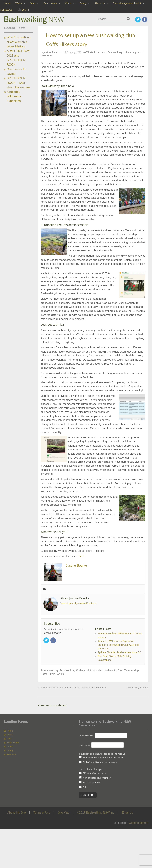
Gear (33, 3)
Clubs (68, 3)
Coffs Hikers (48, 674)
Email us (127, 813)
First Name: (85, 745)
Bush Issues (50, 3)
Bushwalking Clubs (72, 670)
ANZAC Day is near (137, 688)
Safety (83, 3)
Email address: (87, 735)
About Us (100, 3)
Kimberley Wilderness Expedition (14, 96)
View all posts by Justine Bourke (79, 603)
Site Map (63, 813)
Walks (19, 3)
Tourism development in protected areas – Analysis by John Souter (72, 688)
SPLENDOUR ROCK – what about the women (18, 83)
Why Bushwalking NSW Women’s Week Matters (18, 42)
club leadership (107, 670)
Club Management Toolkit (127, 3)
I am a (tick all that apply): (92, 769)
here (81, 556)
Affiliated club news (95, 52)
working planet (138, 823)
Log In (25, 10)
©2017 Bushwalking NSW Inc (96, 813)
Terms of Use (42, 813)
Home (7, 3)
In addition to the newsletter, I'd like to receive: (102, 754)
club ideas (91, 670)
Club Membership (128, 670)
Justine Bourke (52, 52)
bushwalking (51, 670)
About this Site (17, 813)
